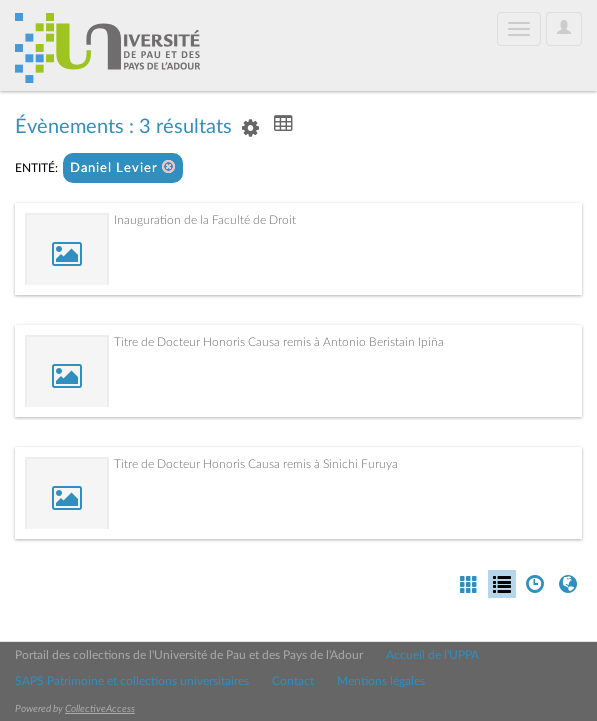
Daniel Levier (123, 167)
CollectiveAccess (100, 709)
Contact (293, 681)
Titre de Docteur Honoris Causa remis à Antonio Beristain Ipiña (279, 342)
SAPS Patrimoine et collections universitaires (132, 681)
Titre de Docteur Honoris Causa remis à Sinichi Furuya (256, 464)
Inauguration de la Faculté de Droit (205, 220)
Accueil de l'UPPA (432, 655)
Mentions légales (381, 681)
